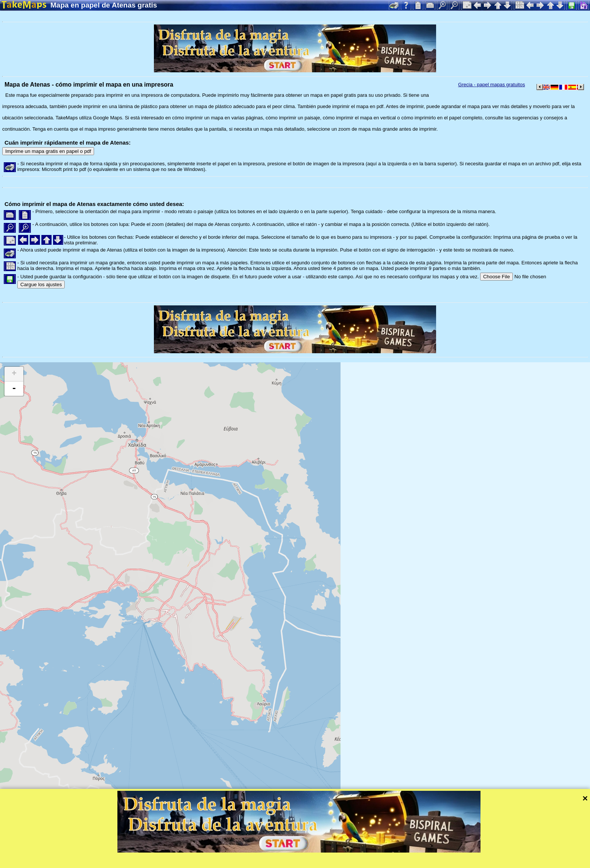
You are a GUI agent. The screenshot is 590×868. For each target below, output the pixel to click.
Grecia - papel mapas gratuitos (491, 85)
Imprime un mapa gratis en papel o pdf (48, 151)
